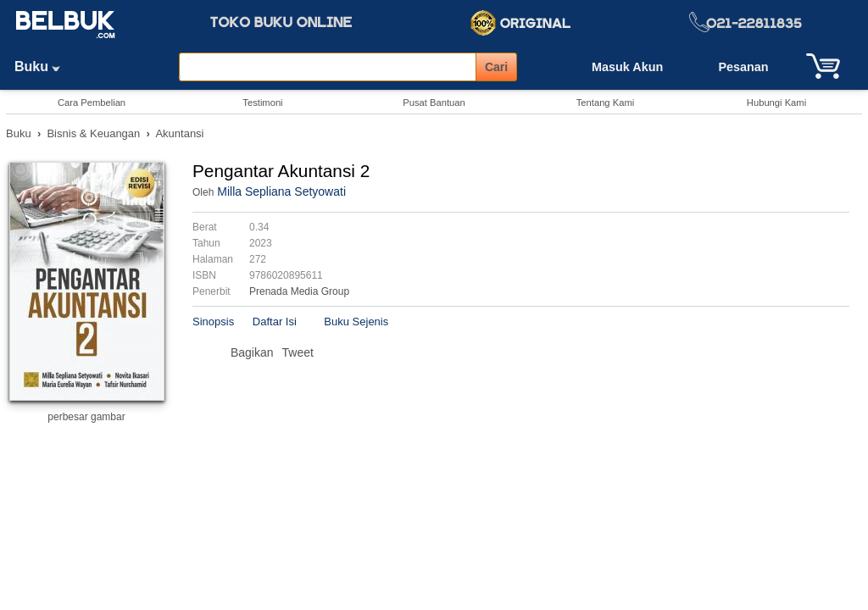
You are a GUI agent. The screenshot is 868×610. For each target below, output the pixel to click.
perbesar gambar (86, 417)
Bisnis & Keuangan (93, 133)
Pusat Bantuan (434, 103)
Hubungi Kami (776, 103)
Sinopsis (213, 322)
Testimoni (262, 103)
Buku (43, 67)
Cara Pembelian (92, 103)
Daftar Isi (275, 322)
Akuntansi (179, 133)
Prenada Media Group (299, 291)
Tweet (298, 352)
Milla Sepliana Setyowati (281, 191)
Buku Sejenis (356, 322)
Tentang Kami (605, 103)
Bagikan (252, 352)
